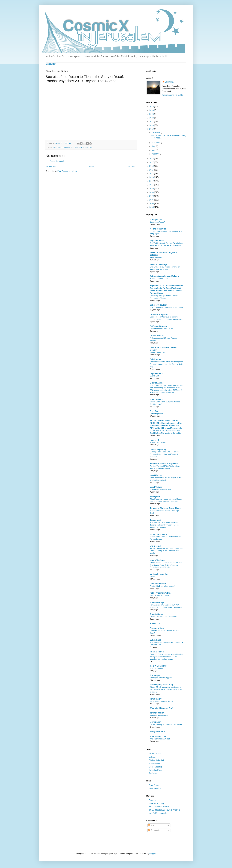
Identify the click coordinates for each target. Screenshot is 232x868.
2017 (152, 162)
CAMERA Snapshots (159, 314)
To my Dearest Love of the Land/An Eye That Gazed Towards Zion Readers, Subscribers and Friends (166, 565)
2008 (152, 196)
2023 (152, 114)
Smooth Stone (156, 614)
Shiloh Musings (157, 602)
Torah (91, 147)
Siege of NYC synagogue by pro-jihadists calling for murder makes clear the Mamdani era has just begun (166, 657)
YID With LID (156, 722)
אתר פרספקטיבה (157, 732)
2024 (152, 110)
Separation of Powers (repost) (162, 701)
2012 (152, 181)
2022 (152, 118)
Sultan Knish (156, 640)
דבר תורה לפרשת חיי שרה (160, 739)
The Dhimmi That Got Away (161, 489)
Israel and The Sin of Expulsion (164, 464)
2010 (152, 188)
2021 (152, 121)
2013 (152, 177)
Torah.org (153, 773)
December (156, 132)
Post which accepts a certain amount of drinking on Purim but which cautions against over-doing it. (166, 525)
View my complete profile (172, 95)
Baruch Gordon (64, 147)
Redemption (83, 147)
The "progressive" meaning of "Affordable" (167, 307)
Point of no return (158, 584)
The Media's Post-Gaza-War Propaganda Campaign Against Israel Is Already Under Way (167, 364)
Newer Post (51, 167)
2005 (152, 207)
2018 (152, 159)
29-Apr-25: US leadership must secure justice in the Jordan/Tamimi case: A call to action (166, 689)
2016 (152, 166)
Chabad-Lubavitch (157, 760)
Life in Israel (155, 546)
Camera (152, 800)
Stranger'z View (157, 628)
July (154, 146)
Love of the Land (157, 560)
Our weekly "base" (157, 222)
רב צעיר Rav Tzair (158, 736)
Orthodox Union (156, 770)
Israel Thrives (156, 487)
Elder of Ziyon (156, 383)
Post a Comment (57, 161)
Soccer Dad (155, 624)
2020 (152, 125)
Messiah (74, 147)
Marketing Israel (156, 414)
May (154, 150)
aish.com (153, 757)
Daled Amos (155, 359)
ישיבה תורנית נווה (156, 754)
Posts (152, 825)
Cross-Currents (157, 336)
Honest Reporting (158, 449)
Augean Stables (157, 241)
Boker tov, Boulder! (159, 305)
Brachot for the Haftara (159, 279)
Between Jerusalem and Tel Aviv (165, 276)
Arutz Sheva (154, 785)
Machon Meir (154, 764)
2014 (152, 174)
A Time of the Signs (159, 229)
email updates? (156, 257)
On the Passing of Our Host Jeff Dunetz (166, 725)
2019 (152, 129)
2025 (152, 107)
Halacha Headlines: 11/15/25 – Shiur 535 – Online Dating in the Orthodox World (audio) (166, 551)
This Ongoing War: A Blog (162, 685)
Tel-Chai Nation (157, 652)
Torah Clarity (156, 699)
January (155, 154)
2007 (152, 200)
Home (92, 167)
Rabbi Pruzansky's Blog (161, 593)
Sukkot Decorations (158, 442)
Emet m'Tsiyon (157, 399)
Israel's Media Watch (158, 813)
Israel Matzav (156, 475)
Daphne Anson (157, 373)
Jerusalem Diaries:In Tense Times (165, 508)
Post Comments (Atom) (67, 171)
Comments (154, 830)
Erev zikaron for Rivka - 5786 (162, 329)
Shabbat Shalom (157, 668)
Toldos (152, 577)
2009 (152, 192)
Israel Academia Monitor (159, 807)
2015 (152, 170)
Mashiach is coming (159, 574)
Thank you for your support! (161, 678)
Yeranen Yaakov (157, 713)
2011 (152, 185)
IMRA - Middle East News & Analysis (164, 810)
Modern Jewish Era (158, 352)
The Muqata (155, 675)
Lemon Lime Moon (158, 534)
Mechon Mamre (155, 767)
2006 (152, 204)
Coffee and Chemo (158, 326)
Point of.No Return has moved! (162, 586)
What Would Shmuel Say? (162, 708)
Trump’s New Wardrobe (159, 595)
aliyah (55, 147)
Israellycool (155, 497)
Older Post (132, 167)
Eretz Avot (154, 411)
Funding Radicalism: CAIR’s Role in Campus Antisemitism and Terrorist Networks (164, 454)
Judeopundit (156, 520)
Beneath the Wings (158, 264)
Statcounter (51, 64)
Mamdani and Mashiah (159, 715)
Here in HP (155, 440)
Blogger (153, 854)
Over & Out (154, 376)
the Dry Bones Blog (159, 666)
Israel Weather (155, 788)
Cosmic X (169, 82)
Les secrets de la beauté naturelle (163, 617)
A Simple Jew (156, 220)
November (156, 143)
